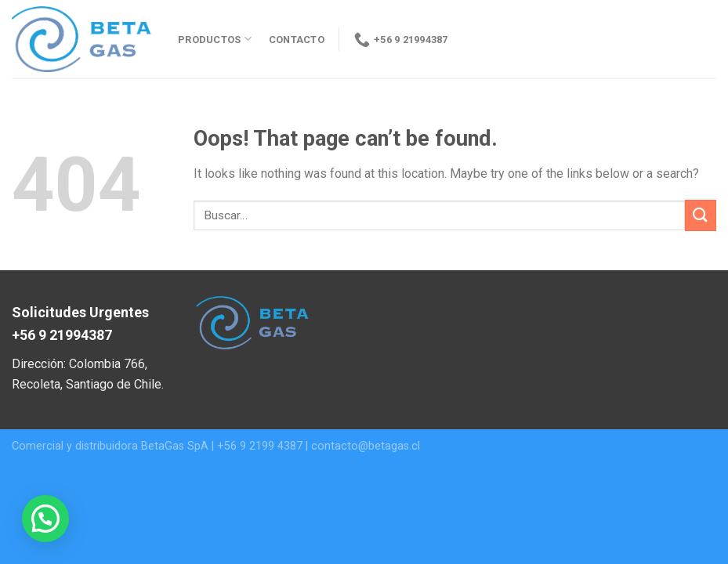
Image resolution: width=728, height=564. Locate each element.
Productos (215, 39)
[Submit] (701, 215)
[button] (45, 519)
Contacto (297, 40)
